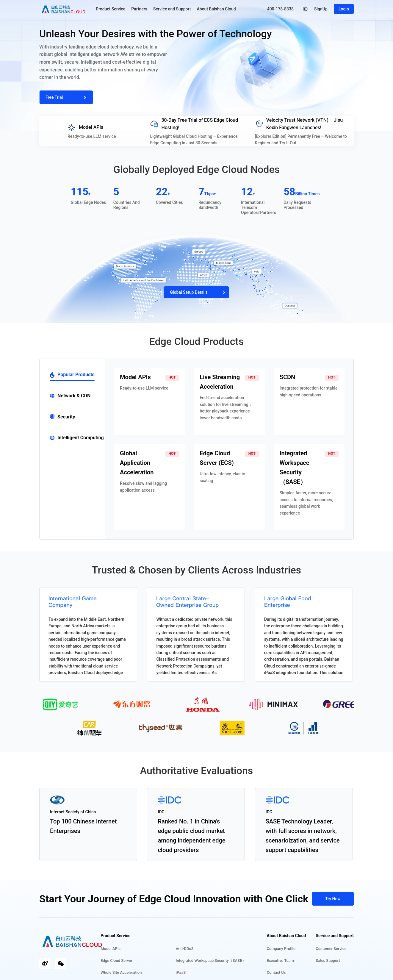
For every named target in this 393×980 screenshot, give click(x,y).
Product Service (111, 9)
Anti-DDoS (190, 949)
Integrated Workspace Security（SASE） (216, 961)
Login (344, 9)
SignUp (321, 9)
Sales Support (328, 961)
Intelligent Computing (77, 438)
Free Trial (66, 97)
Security (62, 417)
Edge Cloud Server (127, 961)
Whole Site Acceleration (131, 972)
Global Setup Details (196, 292)
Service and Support (172, 9)
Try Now (333, 899)
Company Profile (281, 949)
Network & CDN (70, 396)
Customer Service (331, 949)
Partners (139, 9)
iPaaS (185, 972)
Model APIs (121, 949)
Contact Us (276, 972)
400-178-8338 (280, 9)
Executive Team (280, 961)
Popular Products (72, 375)
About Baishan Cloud (216, 9)
